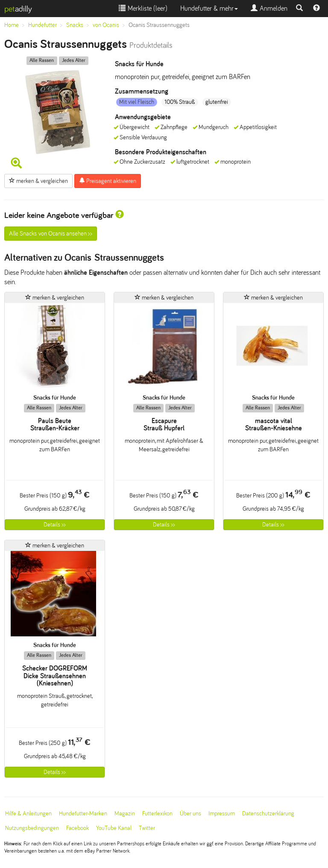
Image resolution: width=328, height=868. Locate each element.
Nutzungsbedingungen (32, 828)
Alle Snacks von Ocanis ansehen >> (51, 234)
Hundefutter (42, 25)
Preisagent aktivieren (108, 181)
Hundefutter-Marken (83, 814)
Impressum (222, 814)
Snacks (75, 25)
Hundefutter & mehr (209, 8)
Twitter (147, 828)
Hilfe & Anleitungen (28, 814)
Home (12, 25)
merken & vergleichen (38, 181)
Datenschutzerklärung (268, 814)
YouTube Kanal (114, 828)
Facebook (78, 828)
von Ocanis (106, 25)
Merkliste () (143, 8)
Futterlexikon (157, 814)
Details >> (55, 525)
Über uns (190, 814)
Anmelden (269, 8)
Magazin (125, 814)
